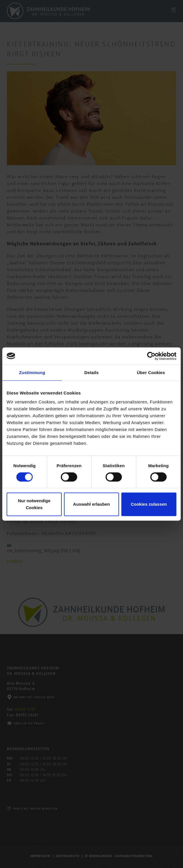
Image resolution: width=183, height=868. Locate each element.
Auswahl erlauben (91, 504)
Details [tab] (91, 373)
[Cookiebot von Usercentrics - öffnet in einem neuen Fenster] (151, 356)
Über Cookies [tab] (151, 373)
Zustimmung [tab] (32, 373)
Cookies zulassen (149, 504)
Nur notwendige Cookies (34, 504)
